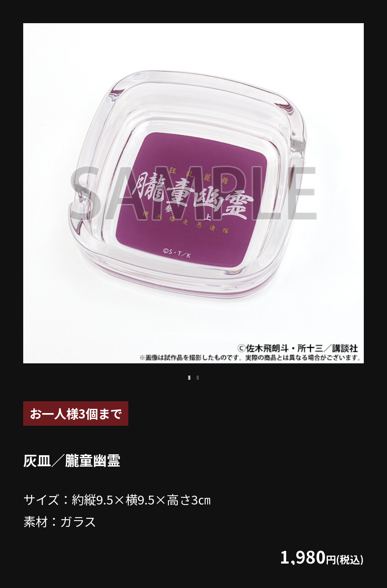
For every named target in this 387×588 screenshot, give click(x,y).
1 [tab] (189, 378)
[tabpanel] (193, 193)
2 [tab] (198, 378)
